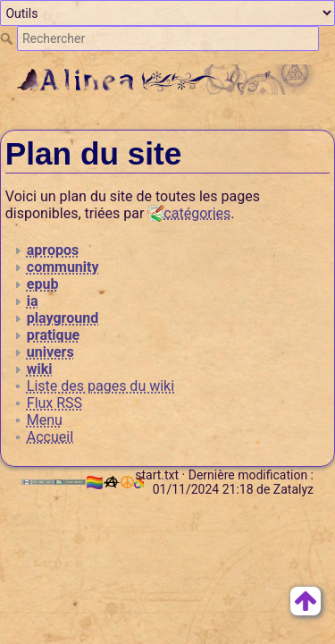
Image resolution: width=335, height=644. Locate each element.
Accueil (50, 437)
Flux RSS (54, 403)
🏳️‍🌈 (102, 483)
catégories (197, 213)
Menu (45, 420)
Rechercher (8, 38)
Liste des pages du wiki (100, 386)
